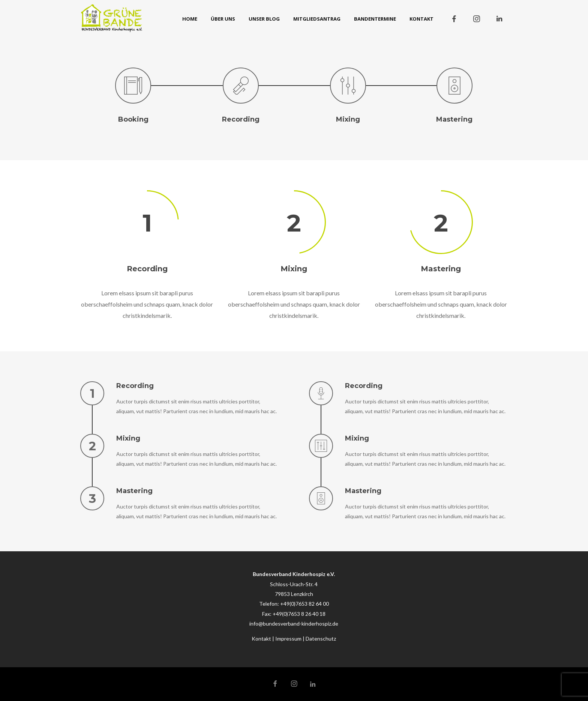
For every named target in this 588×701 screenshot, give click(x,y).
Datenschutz (321, 639)
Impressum (288, 639)
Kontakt (261, 639)
